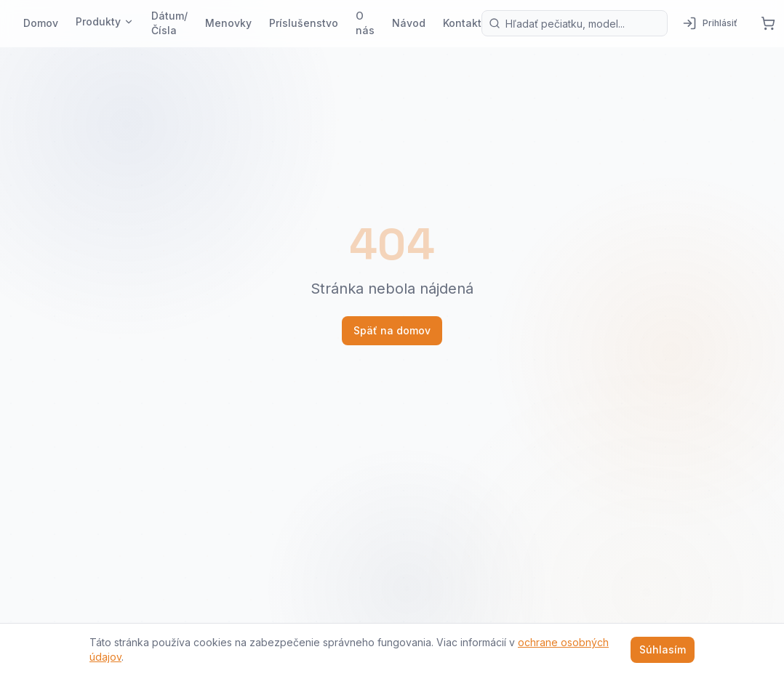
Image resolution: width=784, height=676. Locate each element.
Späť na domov (392, 330)
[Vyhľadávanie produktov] (575, 23)
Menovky (228, 23)
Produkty (105, 21)
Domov (41, 23)
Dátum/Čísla (169, 23)
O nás (365, 23)
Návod (409, 23)
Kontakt (462, 23)
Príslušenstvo (304, 23)
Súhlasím (663, 649)
